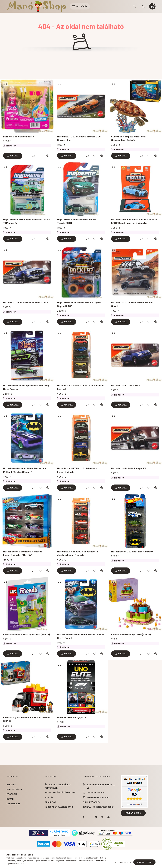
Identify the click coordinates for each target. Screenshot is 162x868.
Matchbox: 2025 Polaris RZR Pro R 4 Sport (132, 304)
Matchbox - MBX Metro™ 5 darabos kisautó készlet (77, 470)
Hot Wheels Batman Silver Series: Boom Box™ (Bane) (80, 636)
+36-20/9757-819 (95, 793)
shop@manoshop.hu (98, 797)
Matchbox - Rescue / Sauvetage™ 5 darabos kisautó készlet (78, 553)
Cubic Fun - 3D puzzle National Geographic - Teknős (129, 138)
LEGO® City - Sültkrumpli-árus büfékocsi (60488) (27, 719)
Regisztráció (14, 789)
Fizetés (49, 797)
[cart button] (152, 6)
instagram (102, 817)
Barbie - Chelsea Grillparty (18, 136)
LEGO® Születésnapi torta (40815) (131, 634)
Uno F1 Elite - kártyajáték (72, 717)
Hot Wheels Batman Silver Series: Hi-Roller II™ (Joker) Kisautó (25, 470)
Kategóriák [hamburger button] (80, 6)
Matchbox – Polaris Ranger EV (129, 468)
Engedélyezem (144, 862)
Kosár (10, 799)
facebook (83, 817)
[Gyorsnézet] (48, 156)
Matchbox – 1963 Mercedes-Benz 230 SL (27, 302)
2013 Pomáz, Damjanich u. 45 (101, 786)
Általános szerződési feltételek (58, 786)
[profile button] (143, 6)
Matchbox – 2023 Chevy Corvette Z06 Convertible (79, 138)
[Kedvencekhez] (40, 156)
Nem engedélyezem (123, 862)
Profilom (12, 794)
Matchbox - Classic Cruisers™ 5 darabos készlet (80, 387)
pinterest (96, 817)
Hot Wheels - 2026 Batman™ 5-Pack (132, 551)
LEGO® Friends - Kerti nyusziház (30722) (26, 634)
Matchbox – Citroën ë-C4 (126, 385)
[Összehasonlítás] (33, 156)
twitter (90, 817)
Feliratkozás (133, 813)
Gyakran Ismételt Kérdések (98, 807)
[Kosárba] (13, 156)
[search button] (134, 6)
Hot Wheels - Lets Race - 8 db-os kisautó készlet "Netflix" (23, 553)
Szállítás (50, 802)
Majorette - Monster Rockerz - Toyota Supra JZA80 (79, 304)
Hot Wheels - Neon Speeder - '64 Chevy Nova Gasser (26, 387)
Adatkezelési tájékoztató (60, 793)
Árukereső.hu (60, 835)
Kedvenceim (13, 803)
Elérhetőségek (91, 802)
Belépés (11, 784)
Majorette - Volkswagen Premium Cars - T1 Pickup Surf (26, 221)
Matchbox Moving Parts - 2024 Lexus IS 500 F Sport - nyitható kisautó (134, 221)
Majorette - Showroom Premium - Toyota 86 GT (77, 221)
